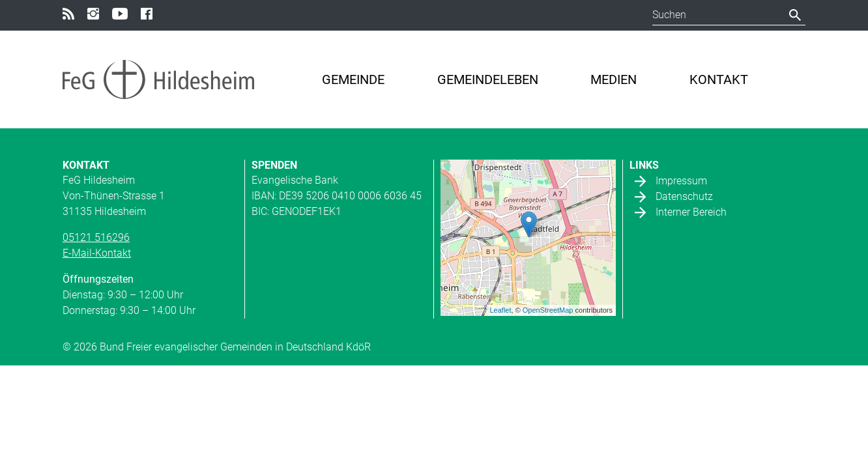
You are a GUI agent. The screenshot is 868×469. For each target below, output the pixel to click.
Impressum (681, 180)
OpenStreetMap (548, 310)
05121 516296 (96, 237)
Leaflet (501, 310)
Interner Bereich (691, 211)
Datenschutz (684, 196)
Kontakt (719, 79)
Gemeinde (353, 79)
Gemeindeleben (488, 79)
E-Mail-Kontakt (97, 253)
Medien (614, 79)
